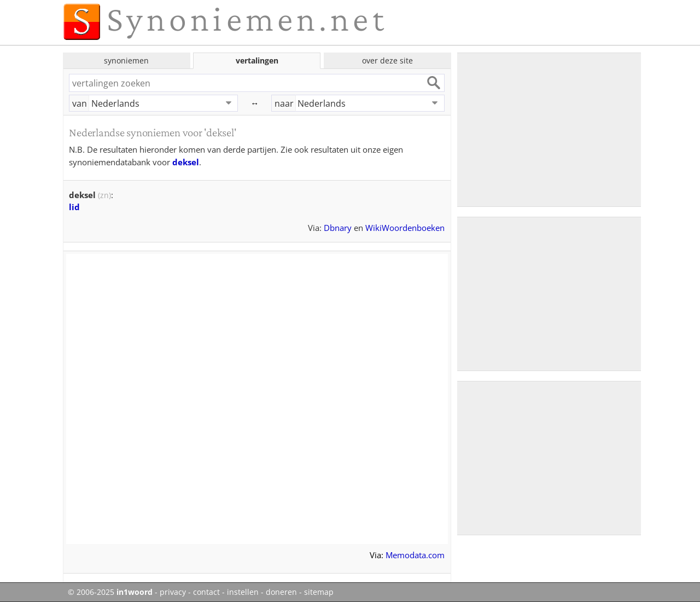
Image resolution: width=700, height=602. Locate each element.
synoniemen (126, 60)
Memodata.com (415, 555)
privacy (173, 592)
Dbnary (338, 228)
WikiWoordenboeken (405, 228)
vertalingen (257, 60)
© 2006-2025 (110, 592)
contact (206, 592)
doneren (281, 592)
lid (74, 207)
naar (284, 103)
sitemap (319, 592)
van (80, 103)
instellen (243, 592)
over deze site (387, 60)
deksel (186, 162)
